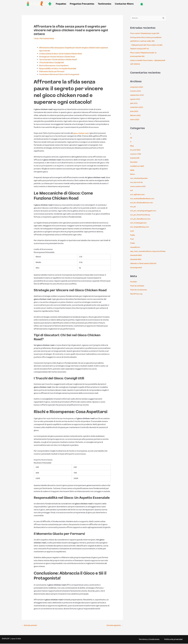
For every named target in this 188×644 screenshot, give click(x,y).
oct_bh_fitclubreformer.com (143, 203)
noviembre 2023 (137, 107)
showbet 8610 (136, 263)
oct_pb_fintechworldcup (141, 215)
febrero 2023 (136, 116)
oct (132, 191)
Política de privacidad (173, 640)
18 (131, 138)
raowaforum (136, 247)
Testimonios (105, 4)
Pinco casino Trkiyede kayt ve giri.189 (146, 34)
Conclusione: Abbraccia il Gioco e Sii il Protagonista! (62, 74)
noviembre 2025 (137, 87)
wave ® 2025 (16, 639)
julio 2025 (134, 104)
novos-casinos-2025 (139, 187)
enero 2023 (135, 120)
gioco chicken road (82, 133)
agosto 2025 (136, 99)
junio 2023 (135, 112)
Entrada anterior (30, 626)
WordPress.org (137, 298)
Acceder (134, 286)
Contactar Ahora (124, 4)
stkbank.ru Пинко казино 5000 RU (144, 267)
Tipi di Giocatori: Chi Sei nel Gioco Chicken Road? (60, 60)
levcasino (134, 162)
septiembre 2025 (138, 95)
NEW (132, 170)
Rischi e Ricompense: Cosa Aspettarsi (56, 66)
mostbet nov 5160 (138, 166)
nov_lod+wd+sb (137, 183)
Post (37, 39)
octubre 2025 (136, 91)
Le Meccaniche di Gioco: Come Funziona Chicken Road (63, 54)
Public (133, 243)
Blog (132, 146)
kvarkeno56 (135, 158)
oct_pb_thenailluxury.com (142, 219)
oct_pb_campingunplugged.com (145, 211)
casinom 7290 (136, 154)
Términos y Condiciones (147, 640)
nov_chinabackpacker (140, 178)
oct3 (132, 231)
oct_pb (133, 207)
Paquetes (61, 4)
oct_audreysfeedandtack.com (144, 199)
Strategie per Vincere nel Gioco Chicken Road (59, 57)
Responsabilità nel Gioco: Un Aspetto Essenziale (60, 69)
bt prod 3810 (136, 150)
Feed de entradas (138, 290)
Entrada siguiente (114, 626)
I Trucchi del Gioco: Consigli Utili (53, 63)
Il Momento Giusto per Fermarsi (53, 71)
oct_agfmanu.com (138, 195)
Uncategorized (137, 271)
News (133, 174)
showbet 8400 (136, 259)
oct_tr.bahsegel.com (139, 223)
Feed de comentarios (139, 294)
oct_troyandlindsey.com (141, 227)
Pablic (133, 235)
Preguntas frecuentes (82, 4)
